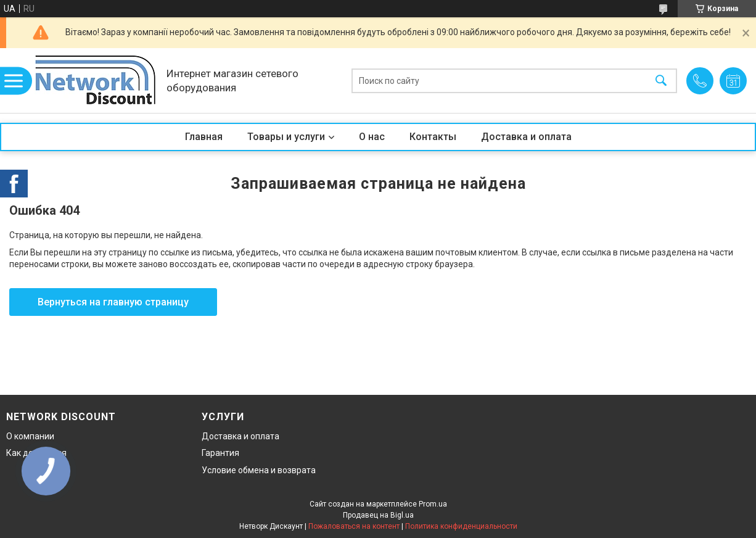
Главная (204, 137)
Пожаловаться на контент (354, 526)
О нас (372, 137)
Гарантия (220, 453)
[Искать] (661, 81)
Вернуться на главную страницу (113, 302)
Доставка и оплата (526, 137)
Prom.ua (433, 504)
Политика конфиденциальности (461, 526)
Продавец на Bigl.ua (378, 515)
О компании (30, 436)
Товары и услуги (286, 137)
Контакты (433, 137)
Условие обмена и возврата (259, 470)
